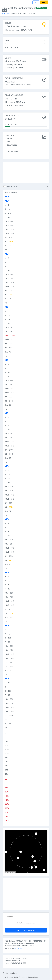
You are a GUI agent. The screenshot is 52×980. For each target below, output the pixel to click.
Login (36, 2)
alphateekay (19, 948)
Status (30, 977)
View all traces (12, 186)
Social (16, 977)
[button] (49, 11)
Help (5, 977)
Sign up (44, 2)
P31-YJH (6, 14)
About (36, 977)
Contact (10, 977)
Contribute (23, 977)
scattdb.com (13, 973)
